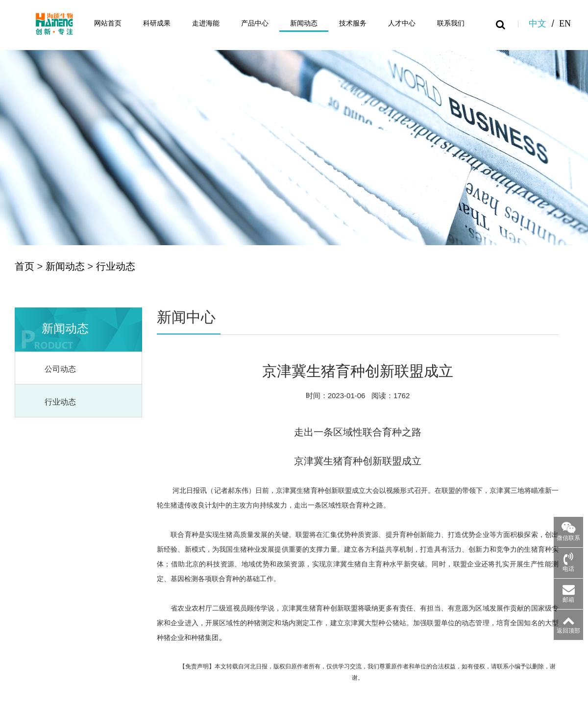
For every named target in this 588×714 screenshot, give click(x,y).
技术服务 (353, 23)
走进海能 (206, 23)
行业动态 (116, 266)
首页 (24, 266)
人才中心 (402, 23)
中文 (538, 23)
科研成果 (157, 23)
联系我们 (451, 23)
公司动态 (60, 369)
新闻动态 (304, 23)
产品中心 (255, 23)
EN (565, 23)
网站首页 (108, 23)
